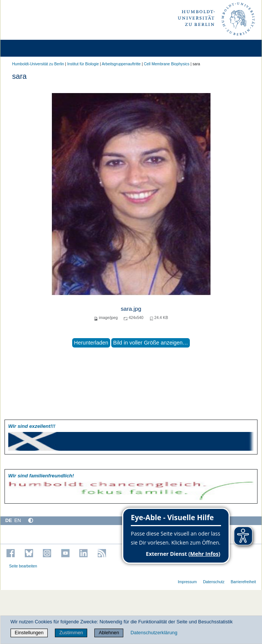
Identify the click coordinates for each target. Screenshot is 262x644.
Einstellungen (29, 633)
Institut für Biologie (83, 64)
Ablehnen (109, 633)
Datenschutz (214, 582)
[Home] (27, 48)
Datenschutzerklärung (154, 633)
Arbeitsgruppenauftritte (121, 64)
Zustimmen (71, 633)
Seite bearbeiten (23, 566)
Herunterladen (91, 343)
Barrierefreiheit (243, 582)
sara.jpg (131, 309)
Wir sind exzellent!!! (32, 426)
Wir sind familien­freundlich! (41, 476)
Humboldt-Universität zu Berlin (38, 64)
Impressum (187, 582)
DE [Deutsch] (9, 520)
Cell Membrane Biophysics (167, 64)
